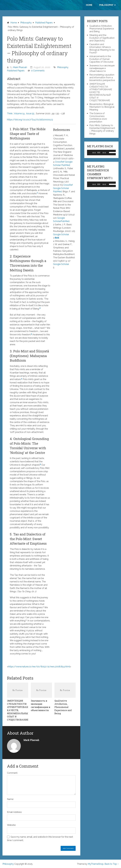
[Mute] (108, 153)
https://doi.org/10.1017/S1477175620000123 (30, 120)
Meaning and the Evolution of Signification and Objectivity (102, 38)
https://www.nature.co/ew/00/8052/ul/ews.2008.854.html (39, 667)
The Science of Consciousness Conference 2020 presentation (98, 118)
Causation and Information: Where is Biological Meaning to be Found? (102, 48)
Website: (11, 825)
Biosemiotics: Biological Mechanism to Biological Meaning (102, 107)
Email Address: (15, 812)
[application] (101, 153)
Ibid (57, 238)
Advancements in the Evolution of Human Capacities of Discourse (101, 59)
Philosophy (106, 5)
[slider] (99, 153)
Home (89, 5)
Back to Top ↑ (112, 864)
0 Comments (38, 71)
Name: (10, 799)
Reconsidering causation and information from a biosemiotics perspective (102, 78)
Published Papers (16, 71)
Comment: (12, 773)
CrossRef (60, 162)
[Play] (91, 153)
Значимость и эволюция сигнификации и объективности (102, 68)
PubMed (66, 165)
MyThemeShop (96, 864)
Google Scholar (61, 188)
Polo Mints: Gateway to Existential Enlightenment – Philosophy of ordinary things (102, 129)
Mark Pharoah (20, 67)
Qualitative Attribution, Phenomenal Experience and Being (102, 29)
